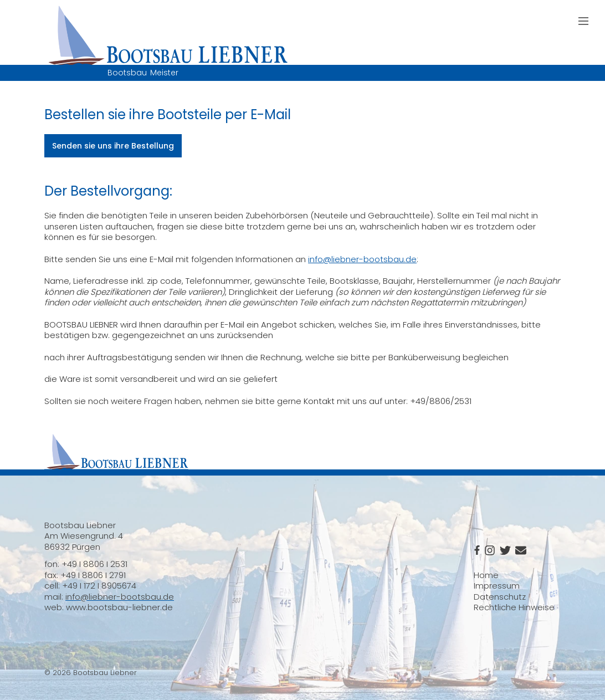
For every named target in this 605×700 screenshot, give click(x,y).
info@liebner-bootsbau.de (362, 259)
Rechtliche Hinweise (514, 607)
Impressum (497, 586)
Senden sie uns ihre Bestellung (113, 146)
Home (486, 575)
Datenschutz (500, 597)
